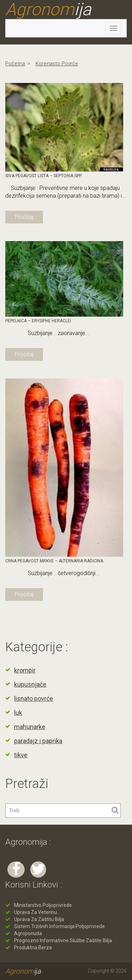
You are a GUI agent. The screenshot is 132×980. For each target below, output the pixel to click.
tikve (21, 755)
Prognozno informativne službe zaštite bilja (63, 940)
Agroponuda (28, 933)
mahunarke (30, 727)
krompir (25, 670)
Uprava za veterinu (36, 912)
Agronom (48, 10)
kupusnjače (30, 684)
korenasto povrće (57, 64)
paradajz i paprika (38, 741)
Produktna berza (33, 948)
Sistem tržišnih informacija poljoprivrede (59, 926)
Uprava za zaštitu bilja (39, 919)
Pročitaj (24, 217)
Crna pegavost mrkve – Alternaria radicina (54, 561)
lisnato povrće (34, 698)
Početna (15, 64)
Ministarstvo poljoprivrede (43, 905)
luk (18, 713)
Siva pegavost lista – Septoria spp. (44, 176)
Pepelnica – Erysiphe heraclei (38, 321)
